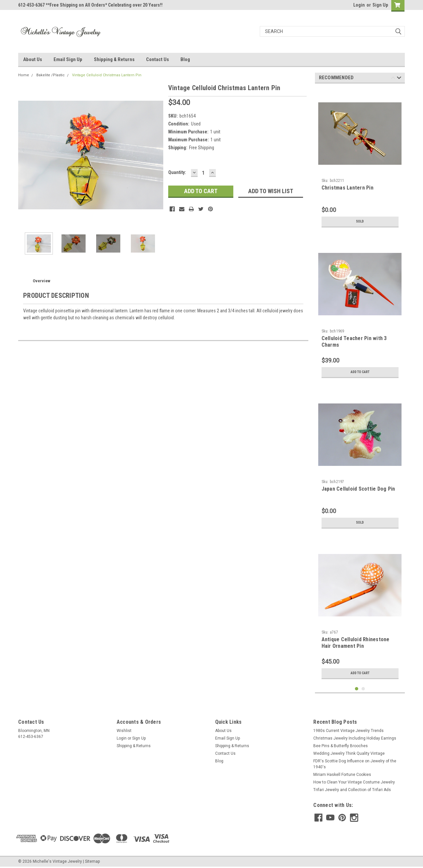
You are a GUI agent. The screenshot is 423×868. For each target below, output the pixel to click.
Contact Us (157, 59)
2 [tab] (363, 689)
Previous (393, 79)
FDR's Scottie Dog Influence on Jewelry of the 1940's (355, 764)
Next (399, 79)
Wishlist (124, 731)
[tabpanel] (360, 160)
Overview (41, 281)
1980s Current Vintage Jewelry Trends (348, 731)
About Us (33, 59)
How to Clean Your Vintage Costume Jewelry (354, 782)
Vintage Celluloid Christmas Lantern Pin (107, 75)
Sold (360, 222)
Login (359, 5)
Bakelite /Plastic (51, 75)
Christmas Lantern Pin (347, 188)
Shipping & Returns (114, 59)
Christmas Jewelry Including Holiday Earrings (355, 738)
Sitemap (92, 861)
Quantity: (177, 172)
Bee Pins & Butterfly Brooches (341, 746)
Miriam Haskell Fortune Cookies (342, 775)
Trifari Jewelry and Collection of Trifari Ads (352, 790)
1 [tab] (357, 689)
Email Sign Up (68, 59)
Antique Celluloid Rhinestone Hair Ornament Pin (356, 643)
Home (24, 75)
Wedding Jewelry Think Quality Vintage (349, 753)
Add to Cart (360, 372)
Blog (185, 59)
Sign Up (380, 5)
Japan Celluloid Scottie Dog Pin (358, 489)
